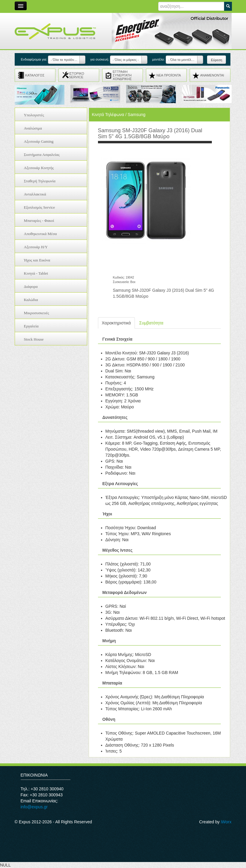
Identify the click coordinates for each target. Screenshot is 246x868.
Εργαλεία (31, 326)
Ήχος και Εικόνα (37, 260)
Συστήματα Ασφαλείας (42, 155)
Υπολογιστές (34, 115)
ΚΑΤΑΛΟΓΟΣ (35, 75)
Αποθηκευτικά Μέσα (40, 234)
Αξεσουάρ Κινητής (39, 168)
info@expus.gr (34, 807)
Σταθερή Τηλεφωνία (40, 181)
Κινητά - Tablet (36, 273)
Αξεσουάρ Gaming (39, 141)
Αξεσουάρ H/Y (36, 247)
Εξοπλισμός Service (40, 207)
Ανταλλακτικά (35, 194)
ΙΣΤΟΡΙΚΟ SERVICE (77, 75)
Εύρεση (216, 60)
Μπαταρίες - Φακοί (39, 221)
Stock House (34, 339)
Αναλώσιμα (33, 128)
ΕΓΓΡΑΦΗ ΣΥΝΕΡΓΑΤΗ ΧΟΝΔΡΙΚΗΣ (122, 75)
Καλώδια (31, 300)
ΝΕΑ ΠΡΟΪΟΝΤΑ (169, 75)
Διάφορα (31, 286)
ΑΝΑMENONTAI (212, 75)
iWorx (226, 822)
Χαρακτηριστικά (116, 323)
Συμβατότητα (151, 323)
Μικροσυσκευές (37, 313)
